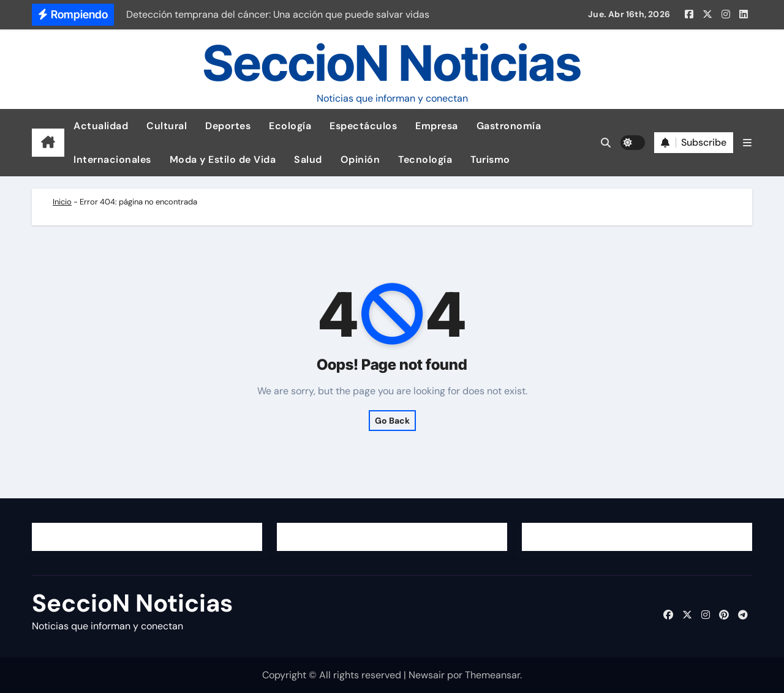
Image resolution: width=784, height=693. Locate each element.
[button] (747, 143)
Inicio (62, 202)
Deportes (228, 126)
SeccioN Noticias (392, 63)
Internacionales (112, 159)
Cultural (167, 126)
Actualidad (101, 126)
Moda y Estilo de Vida (223, 159)
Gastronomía (509, 126)
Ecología (290, 126)
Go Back (392, 421)
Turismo (490, 159)
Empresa (437, 126)
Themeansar (492, 675)
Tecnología (425, 159)
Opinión (360, 159)
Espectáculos (363, 126)
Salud (308, 159)
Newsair (427, 675)
